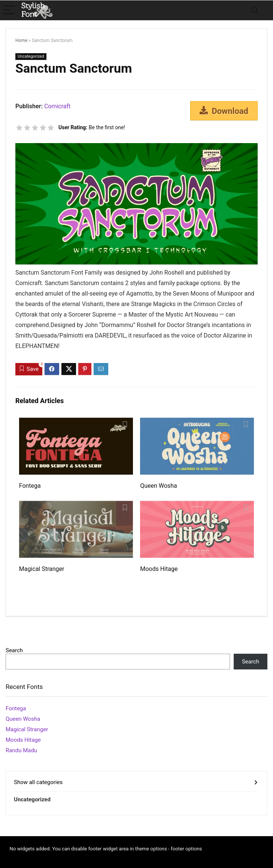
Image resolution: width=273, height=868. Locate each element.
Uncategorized (31, 56)
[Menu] (9, 10)
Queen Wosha (158, 486)
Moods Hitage (159, 569)
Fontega (30, 486)
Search (14, 650)
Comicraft (57, 106)
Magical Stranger (42, 569)
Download (224, 111)
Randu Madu (21, 750)
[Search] (255, 10)
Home (21, 40)
